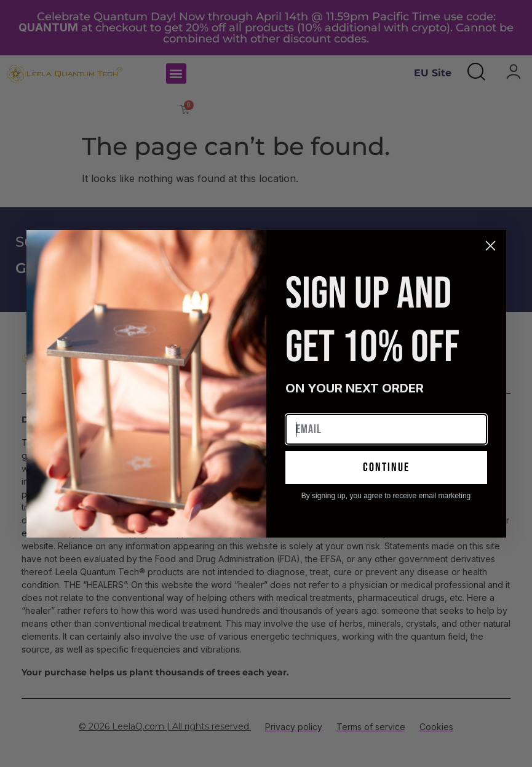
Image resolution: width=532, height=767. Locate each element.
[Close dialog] (490, 246)
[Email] (386, 429)
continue (386, 467)
